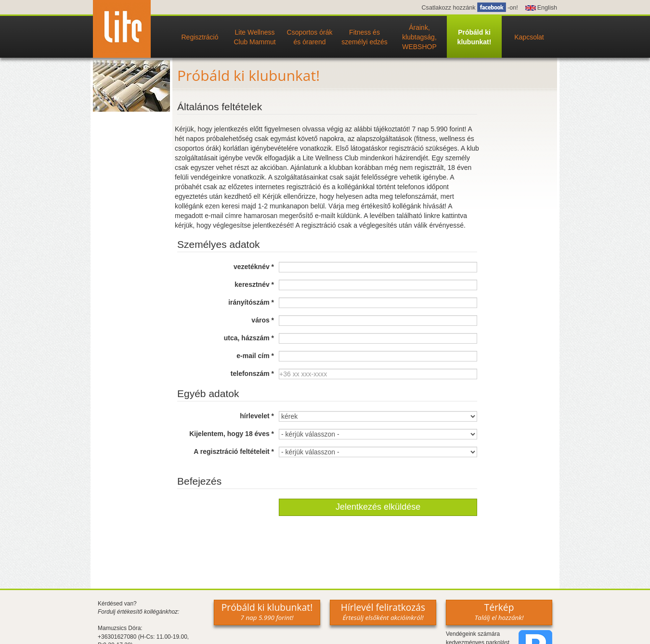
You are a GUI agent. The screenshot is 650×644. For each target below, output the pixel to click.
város (263, 320)
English (547, 8)
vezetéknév (254, 267)
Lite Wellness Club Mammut (254, 37)
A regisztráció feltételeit (234, 451)
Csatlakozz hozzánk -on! (469, 8)
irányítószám (251, 302)
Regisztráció (200, 37)
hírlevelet (257, 416)
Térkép (499, 611)
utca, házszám (249, 338)
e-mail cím (255, 356)
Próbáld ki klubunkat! (474, 37)
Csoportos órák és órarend (310, 37)
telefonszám (252, 374)
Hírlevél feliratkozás (383, 611)
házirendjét (411, 158)
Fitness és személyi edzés (364, 37)
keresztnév (254, 284)
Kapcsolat (529, 37)
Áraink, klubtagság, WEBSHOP (419, 37)
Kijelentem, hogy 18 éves (232, 434)
